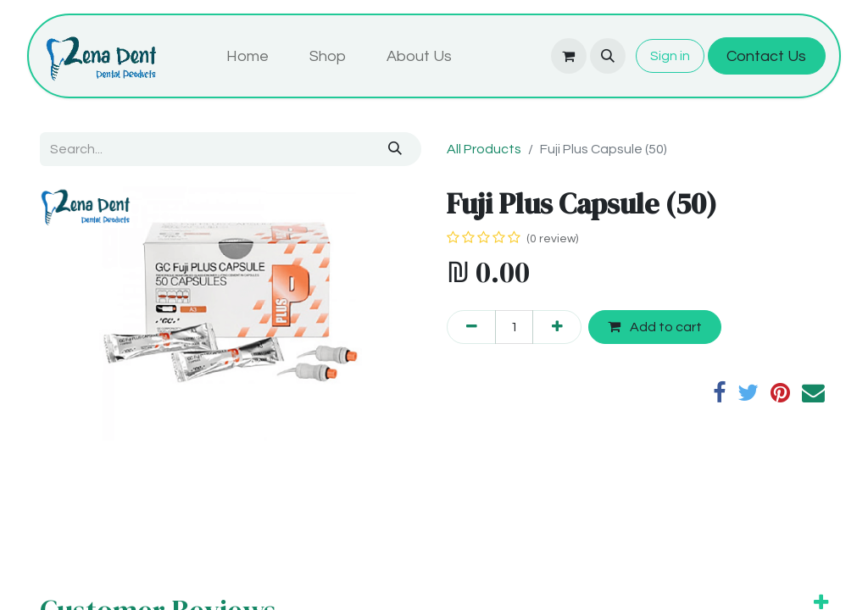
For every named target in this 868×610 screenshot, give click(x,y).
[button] (608, 56)
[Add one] (557, 327)
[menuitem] (248, 56)
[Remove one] (471, 327)
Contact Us (766, 56)
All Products (484, 149)
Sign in (670, 56)
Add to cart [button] (655, 327)
